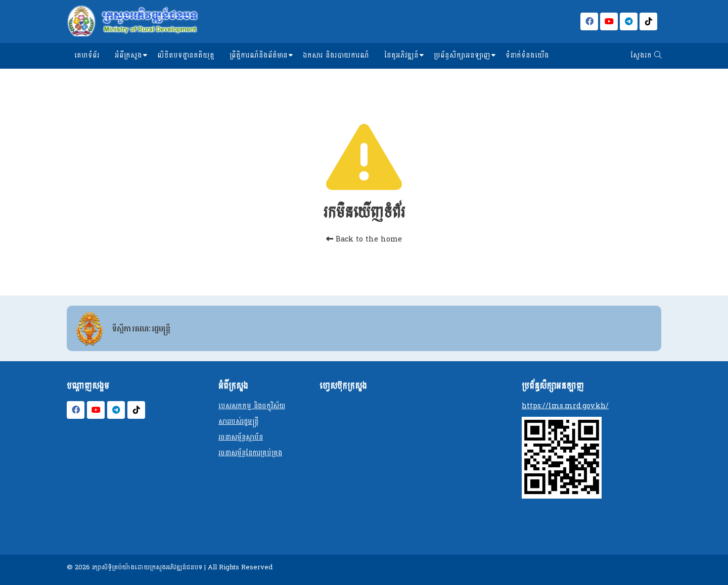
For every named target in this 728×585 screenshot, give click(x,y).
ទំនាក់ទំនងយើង (527, 55)
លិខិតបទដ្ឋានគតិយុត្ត (186, 55)
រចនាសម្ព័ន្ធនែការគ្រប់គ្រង (250, 453)
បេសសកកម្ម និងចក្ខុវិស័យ (252, 406)
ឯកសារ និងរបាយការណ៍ (336, 55)
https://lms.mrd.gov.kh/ (565, 406)
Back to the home (364, 239)
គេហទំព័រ (87, 55)
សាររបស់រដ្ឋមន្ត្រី (238, 422)
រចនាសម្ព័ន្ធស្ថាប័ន (241, 437)
